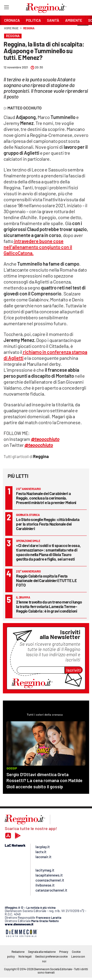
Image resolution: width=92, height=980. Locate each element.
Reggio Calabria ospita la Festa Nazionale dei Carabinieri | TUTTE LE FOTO (46, 580)
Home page (11, 28)
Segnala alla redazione (42, 952)
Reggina (29, 28)
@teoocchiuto (39, 445)
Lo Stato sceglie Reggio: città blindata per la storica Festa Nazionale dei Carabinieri (48, 524)
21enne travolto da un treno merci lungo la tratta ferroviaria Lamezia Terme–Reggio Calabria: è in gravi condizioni (49, 606)
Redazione (18, 952)
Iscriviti (74, 670)
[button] (83, 31)
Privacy (64, 952)
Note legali (25, 956)
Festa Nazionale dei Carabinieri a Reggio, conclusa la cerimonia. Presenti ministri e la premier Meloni (46, 498)
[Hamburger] (6, 8)
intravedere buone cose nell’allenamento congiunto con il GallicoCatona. (38, 247)
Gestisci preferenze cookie (51, 956)
